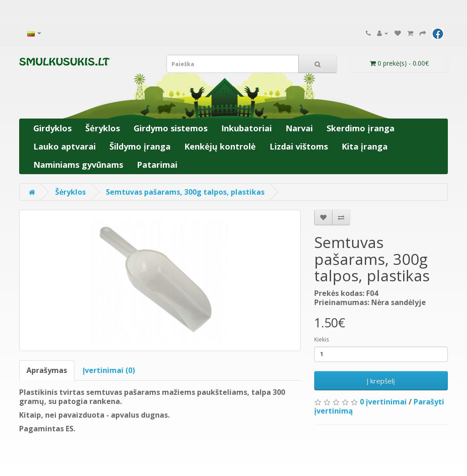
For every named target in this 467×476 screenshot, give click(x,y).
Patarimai (157, 165)
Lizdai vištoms (299, 146)
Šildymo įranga (140, 146)
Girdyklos (52, 128)
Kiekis (322, 339)
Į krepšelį (381, 381)
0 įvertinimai (383, 402)
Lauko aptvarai (65, 146)
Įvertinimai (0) (109, 370)
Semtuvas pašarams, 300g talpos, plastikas (185, 192)
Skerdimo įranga (361, 128)
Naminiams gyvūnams (78, 165)
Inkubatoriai (246, 128)
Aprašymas (47, 370)
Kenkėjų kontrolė (220, 146)
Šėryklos (103, 128)
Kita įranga (365, 146)
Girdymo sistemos (171, 128)
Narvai (299, 128)
